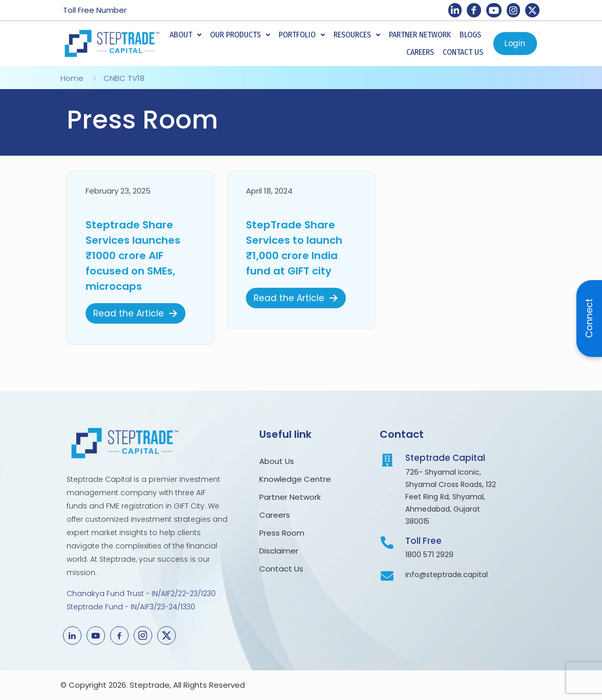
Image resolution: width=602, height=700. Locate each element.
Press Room (284, 533)
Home (72, 78)
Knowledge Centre (295, 479)
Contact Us (281, 569)
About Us (278, 461)
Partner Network (290, 497)
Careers (275, 515)
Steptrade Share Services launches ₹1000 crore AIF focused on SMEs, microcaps (133, 256)
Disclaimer (279, 551)
